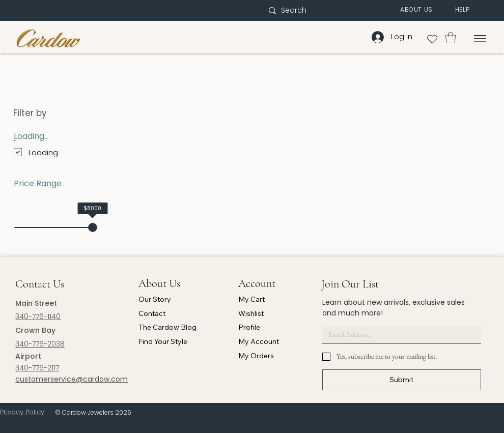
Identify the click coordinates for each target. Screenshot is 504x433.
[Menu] (480, 38)
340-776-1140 (38, 316)
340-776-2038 (40, 344)
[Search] (314, 11)
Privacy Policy (22, 412)
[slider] (93, 227)
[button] (416, 10)
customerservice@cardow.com (72, 379)
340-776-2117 (37, 368)
